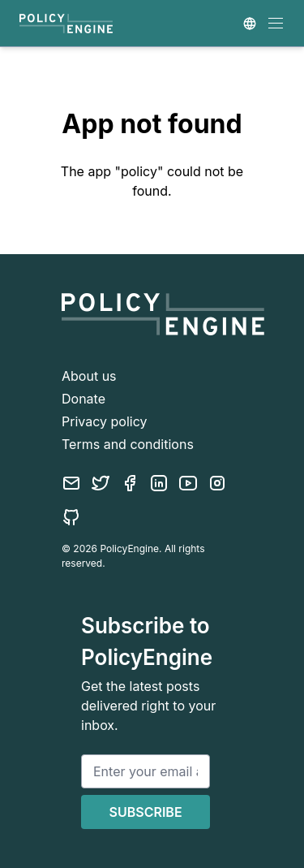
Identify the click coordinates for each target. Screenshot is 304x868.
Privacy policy (104, 421)
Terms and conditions (128, 444)
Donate (83, 399)
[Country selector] (250, 24)
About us (89, 376)
